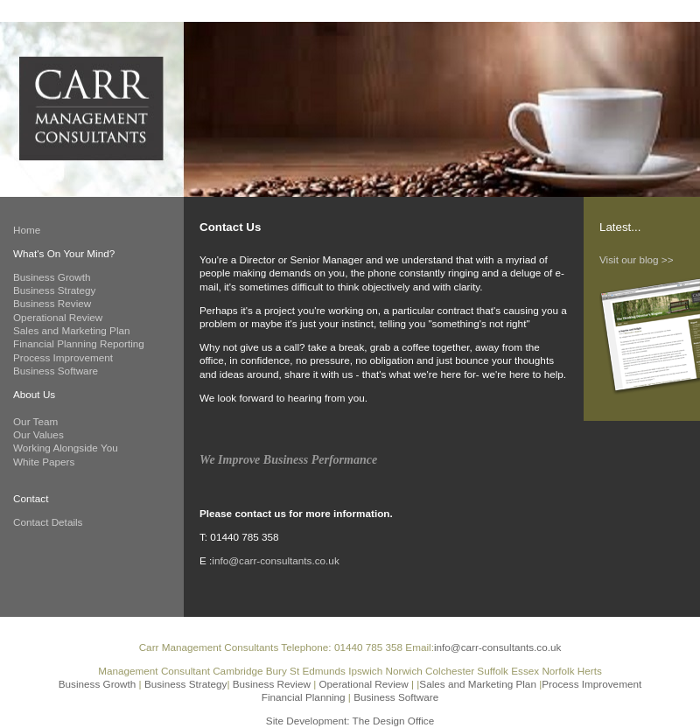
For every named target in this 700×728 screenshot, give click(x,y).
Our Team (35, 421)
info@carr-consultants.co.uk (275, 560)
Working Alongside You (66, 448)
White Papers (44, 462)
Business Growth (52, 277)
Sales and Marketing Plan (72, 330)
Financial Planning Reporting (79, 343)
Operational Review (58, 317)
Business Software (56, 371)
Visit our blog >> (636, 259)
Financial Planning (305, 697)
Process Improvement (63, 357)
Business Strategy (54, 290)
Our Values (38, 434)
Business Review (52, 303)
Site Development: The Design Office (350, 721)
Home (27, 230)
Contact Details (48, 522)
